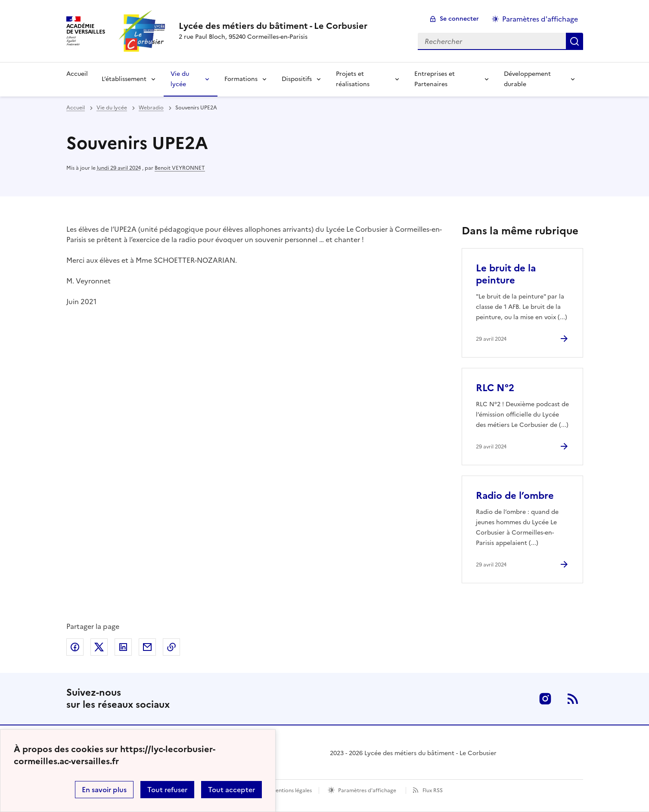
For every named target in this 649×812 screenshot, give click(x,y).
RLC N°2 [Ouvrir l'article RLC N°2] (495, 388)
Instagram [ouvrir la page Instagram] (545, 699)
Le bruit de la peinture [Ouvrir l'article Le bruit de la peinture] (506, 274)
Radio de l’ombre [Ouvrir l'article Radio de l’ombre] (515, 496)
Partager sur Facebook (75, 647)
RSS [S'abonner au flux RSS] (573, 699)
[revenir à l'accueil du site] (273, 26)
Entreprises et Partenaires (435, 79)
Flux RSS (433, 790)
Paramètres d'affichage (367, 790)
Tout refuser (167, 790)
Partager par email (147, 647)
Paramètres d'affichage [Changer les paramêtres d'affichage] (540, 19)
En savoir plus (104, 790)
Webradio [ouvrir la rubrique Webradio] (151, 108)
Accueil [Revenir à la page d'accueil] (77, 74)
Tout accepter (231, 790)
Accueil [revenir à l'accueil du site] (76, 108)
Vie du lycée (180, 79)
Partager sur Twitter (99, 647)
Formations (241, 79)
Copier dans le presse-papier (171, 647)
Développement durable (527, 79)
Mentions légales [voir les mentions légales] (291, 790)
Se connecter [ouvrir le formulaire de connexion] (459, 19)
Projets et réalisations (353, 79)
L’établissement (124, 79)
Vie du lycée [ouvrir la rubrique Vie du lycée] (112, 108)
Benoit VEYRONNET (180, 168)
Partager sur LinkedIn (123, 647)
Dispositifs (297, 79)
